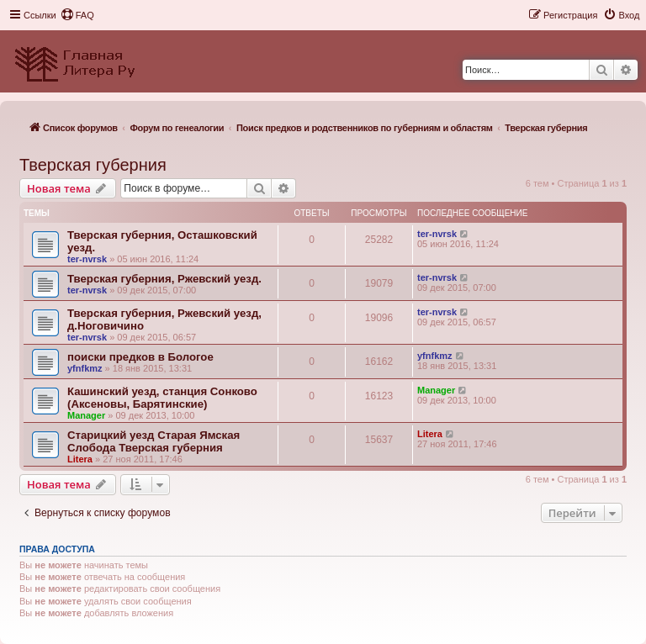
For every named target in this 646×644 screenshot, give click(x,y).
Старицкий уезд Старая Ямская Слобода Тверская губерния (154, 441)
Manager (86, 415)
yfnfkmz (85, 368)
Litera (80, 459)
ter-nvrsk (87, 259)
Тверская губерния (93, 165)
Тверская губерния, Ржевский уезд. (164, 279)
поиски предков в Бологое (140, 357)
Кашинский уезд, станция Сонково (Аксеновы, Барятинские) (162, 398)
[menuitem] (77, 15)
